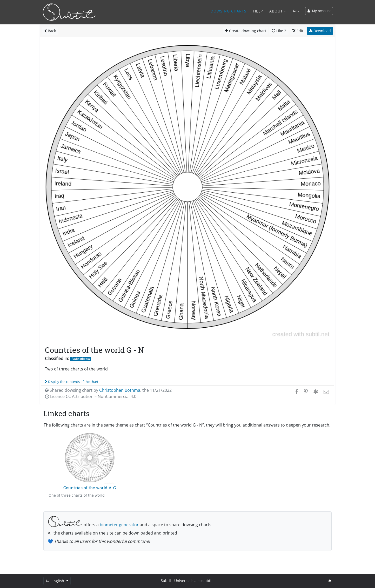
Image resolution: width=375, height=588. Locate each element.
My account (319, 11)
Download (320, 31)
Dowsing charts (229, 11)
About (276, 11)
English (55, 581)
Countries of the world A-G (90, 488)
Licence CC (91, 396)
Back (50, 31)
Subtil (166, 581)
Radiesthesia (81, 359)
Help (258, 11)
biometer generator (119, 525)
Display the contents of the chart (72, 382)
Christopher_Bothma (120, 390)
